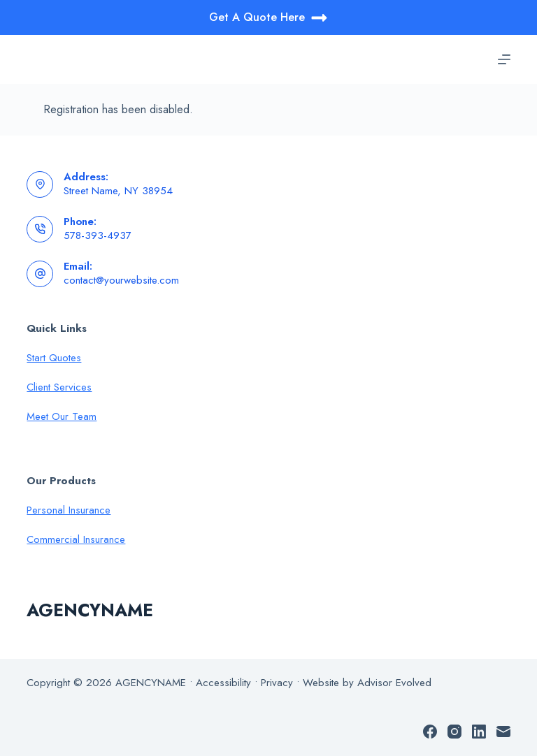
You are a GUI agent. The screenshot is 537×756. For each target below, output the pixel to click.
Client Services (59, 387)
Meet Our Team (62, 416)
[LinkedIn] (479, 732)
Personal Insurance (69, 510)
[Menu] (504, 59)
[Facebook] (430, 732)
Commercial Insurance (76, 539)
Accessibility (223, 683)
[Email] (503, 732)
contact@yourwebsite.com (121, 280)
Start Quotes (54, 358)
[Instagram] (454, 732)
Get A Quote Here (268, 18)
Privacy (277, 683)
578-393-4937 (98, 235)
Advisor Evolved (394, 683)
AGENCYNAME (90, 610)
